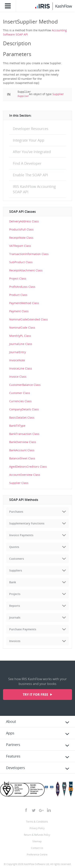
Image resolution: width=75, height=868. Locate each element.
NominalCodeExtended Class (28, 319)
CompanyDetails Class (24, 409)
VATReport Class (20, 246)
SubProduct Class (21, 262)
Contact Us (37, 848)
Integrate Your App (28, 140)
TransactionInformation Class (29, 254)
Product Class (18, 295)
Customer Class (20, 393)
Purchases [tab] (16, 512)
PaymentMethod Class (24, 303)
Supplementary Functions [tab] (27, 523)
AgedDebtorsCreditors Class (28, 467)
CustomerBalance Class (25, 385)
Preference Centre (37, 855)
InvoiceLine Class (21, 368)
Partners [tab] (13, 745)
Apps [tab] (10, 733)
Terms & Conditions (37, 822)
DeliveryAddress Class (24, 221)
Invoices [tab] (15, 641)
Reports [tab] (15, 606)
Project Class (18, 278)
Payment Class (19, 311)
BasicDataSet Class (22, 417)
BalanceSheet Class (22, 458)
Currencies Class (20, 401)
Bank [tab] (13, 582)
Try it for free (36, 695)
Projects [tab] (15, 594)
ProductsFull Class (21, 229)
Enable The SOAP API (30, 175)
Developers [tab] (15, 768)
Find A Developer (27, 163)
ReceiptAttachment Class (26, 270)
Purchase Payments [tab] (23, 629)
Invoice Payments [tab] (21, 535)
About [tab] (11, 721)
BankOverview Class (23, 442)
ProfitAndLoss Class (22, 287)
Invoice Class (18, 377)
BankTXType (17, 426)
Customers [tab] (17, 559)
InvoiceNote (17, 360)
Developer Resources (31, 129)
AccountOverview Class (25, 475)
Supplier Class (19, 483)
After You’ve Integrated (32, 152)
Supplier (58, 94)
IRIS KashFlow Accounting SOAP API (34, 189)
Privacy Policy (37, 828)
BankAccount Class (22, 450)
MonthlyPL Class (20, 336)
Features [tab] (13, 756)
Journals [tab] (15, 617)
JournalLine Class (21, 344)
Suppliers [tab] (16, 570)
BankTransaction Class (24, 434)
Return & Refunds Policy (37, 835)
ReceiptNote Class (21, 238)
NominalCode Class (22, 328)
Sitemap (37, 841)
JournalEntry (17, 352)
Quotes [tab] (14, 547)
